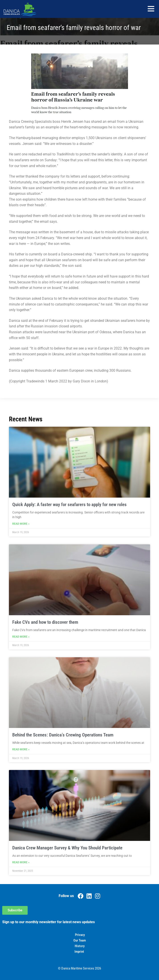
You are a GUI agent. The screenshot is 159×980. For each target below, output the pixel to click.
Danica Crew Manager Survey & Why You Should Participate (67, 848)
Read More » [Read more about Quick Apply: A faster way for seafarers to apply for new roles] (21, 524)
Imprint (79, 952)
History (80, 946)
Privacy (80, 935)
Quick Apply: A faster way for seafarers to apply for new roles (69, 505)
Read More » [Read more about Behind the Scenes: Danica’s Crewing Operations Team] (21, 749)
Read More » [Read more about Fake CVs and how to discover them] (21, 637)
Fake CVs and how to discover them (45, 622)
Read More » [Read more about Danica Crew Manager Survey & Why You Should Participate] (21, 862)
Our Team (80, 940)
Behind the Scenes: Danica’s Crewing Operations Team (63, 735)
